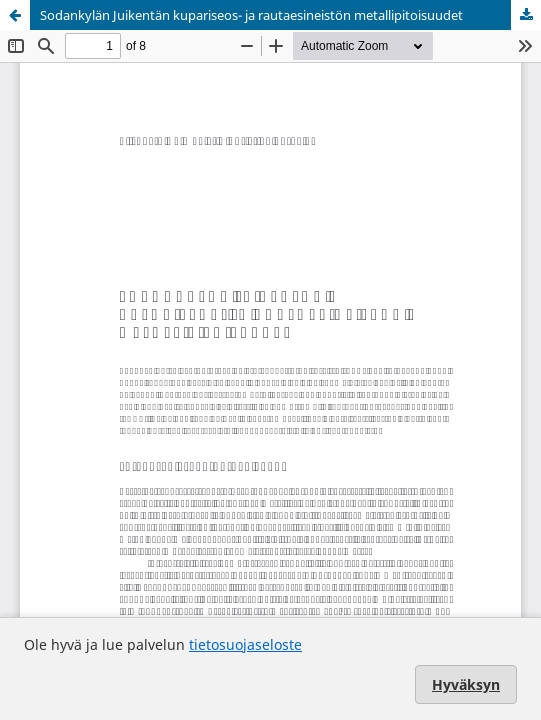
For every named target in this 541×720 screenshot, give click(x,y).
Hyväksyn (466, 684)
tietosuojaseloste (245, 644)
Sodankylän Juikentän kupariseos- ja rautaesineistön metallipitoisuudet (251, 15)
